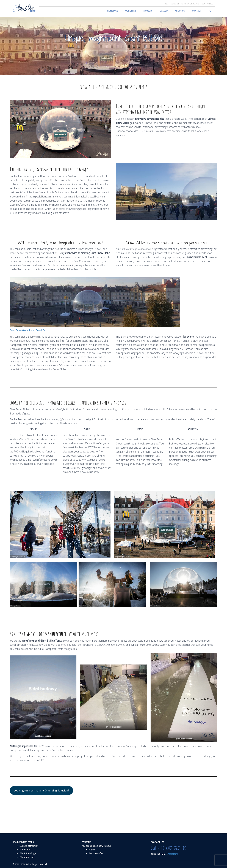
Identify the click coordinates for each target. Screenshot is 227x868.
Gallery (164, 11)
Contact (197, 11)
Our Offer (130, 11)
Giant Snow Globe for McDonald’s (27, 330)
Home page (112, 11)
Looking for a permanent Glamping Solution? (41, 790)
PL (210, 11)
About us (180, 11)
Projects (148, 11)
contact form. (172, 854)
